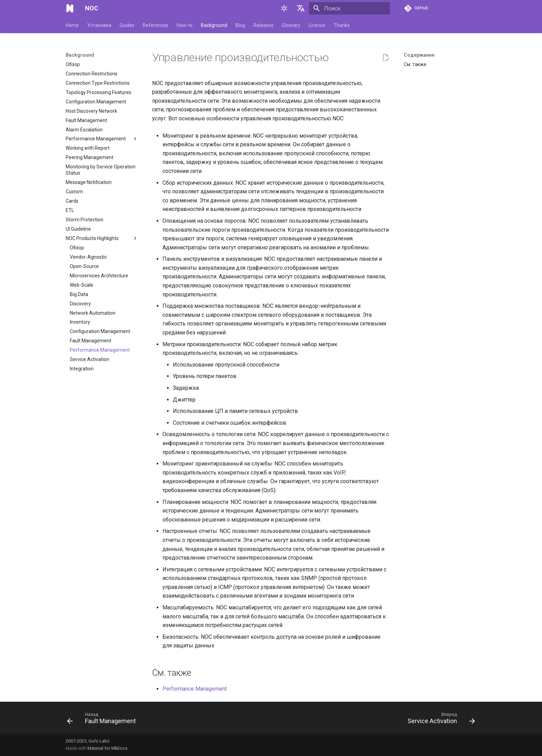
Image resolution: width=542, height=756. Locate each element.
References (156, 25)
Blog (240, 25)
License (317, 25)
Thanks (342, 25)
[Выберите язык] (301, 8)
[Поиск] (349, 8)
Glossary (291, 25)
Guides (127, 25)
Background (214, 25)
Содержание (419, 55)
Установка (99, 25)
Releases (263, 25)
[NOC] (70, 8)
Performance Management (195, 689)
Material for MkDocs (108, 748)
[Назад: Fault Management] (103, 720)
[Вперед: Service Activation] (439, 720)
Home (72, 25)
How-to (185, 25)
